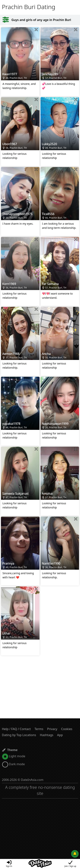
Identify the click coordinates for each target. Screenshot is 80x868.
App (60, 735)
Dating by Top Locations (19, 735)
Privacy (52, 729)
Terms (39, 729)
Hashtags (47, 735)
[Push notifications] (75, 854)
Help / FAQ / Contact (16, 729)
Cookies (67, 729)
